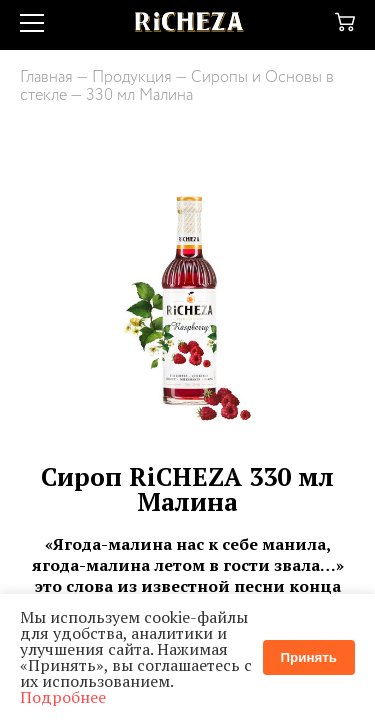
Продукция (132, 77)
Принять (309, 657)
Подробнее (63, 697)
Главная (46, 77)
